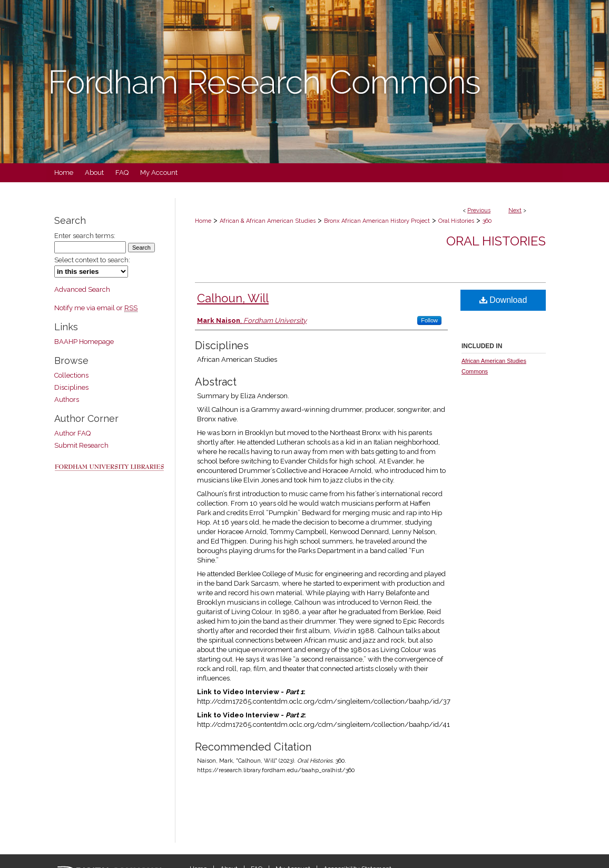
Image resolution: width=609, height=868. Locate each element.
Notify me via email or (96, 308)
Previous (479, 210)
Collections (71, 375)
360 (487, 221)
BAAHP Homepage (84, 342)
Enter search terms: (85, 236)
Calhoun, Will (233, 298)
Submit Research (81, 445)
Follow (429, 320)
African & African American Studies (268, 221)
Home (203, 221)
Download (503, 300)
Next (515, 210)
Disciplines (71, 387)
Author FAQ (72, 433)
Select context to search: (92, 260)
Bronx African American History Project (377, 221)
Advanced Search (82, 289)
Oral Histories (456, 221)
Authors (67, 400)
